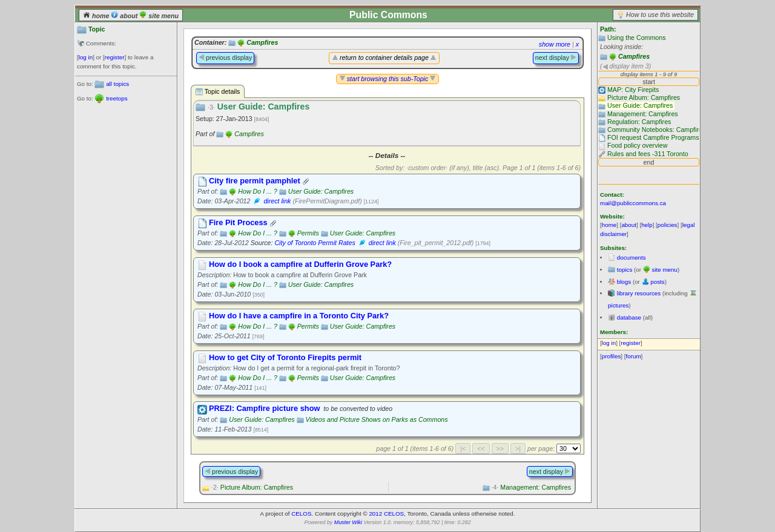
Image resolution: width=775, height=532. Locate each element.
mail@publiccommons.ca (633, 203)
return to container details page (384, 57)
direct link (277, 201)
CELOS (301, 514)
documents (632, 258)
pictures (618, 305)
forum (634, 356)
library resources (639, 293)
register (115, 57)
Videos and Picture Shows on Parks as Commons (377, 419)
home (97, 16)
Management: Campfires (532, 487)
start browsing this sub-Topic (388, 79)
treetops (117, 98)
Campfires (634, 56)
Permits (308, 233)
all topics (117, 84)
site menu (159, 16)
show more (555, 44)
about (125, 16)
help (647, 225)
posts (657, 282)
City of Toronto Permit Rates (315, 243)
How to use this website (660, 15)
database (629, 317)
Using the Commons (637, 38)
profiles (612, 356)
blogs (624, 282)
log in (86, 57)
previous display (225, 57)
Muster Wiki (348, 522)
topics (625, 270)
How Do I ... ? (258, 191)
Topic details (218, 92)
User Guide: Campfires (321, 191)
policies (668, 225)
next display (556, 57)
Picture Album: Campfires (252, 487)
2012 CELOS (386, 514)
